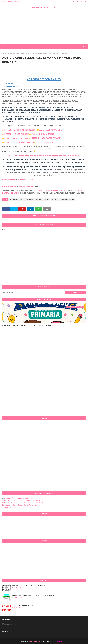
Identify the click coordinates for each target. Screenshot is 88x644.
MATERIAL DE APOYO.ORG (50, 130)
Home (4, 2)
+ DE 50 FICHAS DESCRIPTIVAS (23, 605)
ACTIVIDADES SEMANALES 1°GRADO (38, 199)
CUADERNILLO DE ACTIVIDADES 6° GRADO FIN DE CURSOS (26, 325)
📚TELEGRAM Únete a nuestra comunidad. (18, 498)
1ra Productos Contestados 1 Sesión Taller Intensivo (21, 505)
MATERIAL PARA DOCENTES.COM (46, 138)
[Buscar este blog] (34, 292)
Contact (18, 2)
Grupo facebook (8, 179)
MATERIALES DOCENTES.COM (17, 134)
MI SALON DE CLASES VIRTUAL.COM (19, 142)
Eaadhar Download (36, 641)
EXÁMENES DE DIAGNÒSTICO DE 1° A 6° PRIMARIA (29, 586)
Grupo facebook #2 (25, 179)
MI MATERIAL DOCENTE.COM (16, 138)
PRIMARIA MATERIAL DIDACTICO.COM (20, 130)
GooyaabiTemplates (60, 641)
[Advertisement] (44, 26)
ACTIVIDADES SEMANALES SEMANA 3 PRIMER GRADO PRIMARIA (44, 155)
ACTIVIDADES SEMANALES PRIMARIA (18, 53)
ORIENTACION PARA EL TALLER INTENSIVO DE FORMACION (23, 500)
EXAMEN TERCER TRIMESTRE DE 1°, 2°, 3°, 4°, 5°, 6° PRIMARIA (33, 595)
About (10, 2)
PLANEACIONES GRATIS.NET (44, 134)
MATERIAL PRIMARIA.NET (45, 142)
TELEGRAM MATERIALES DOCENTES (53, 191)
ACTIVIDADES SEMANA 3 (17, 199)
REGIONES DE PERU (9, 507)
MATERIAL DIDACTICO (44, 7)
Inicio (4, 53)
